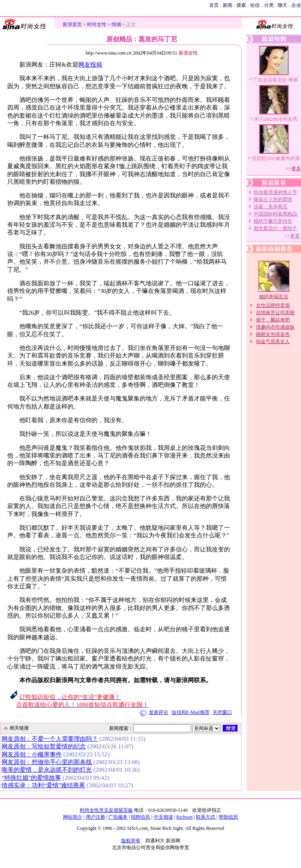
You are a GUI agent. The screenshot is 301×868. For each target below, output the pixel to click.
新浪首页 (72, 24)
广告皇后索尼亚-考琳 (276, 80)
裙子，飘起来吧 (273, 320)
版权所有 (131, 841)
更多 (296, 169)
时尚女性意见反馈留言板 (106, 810)
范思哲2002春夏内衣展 (276, 159)
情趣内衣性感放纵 (275, 327)
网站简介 (73, 817)
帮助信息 (228, 817)
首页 (214, 5)
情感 (116, 24)
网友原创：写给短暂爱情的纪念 (44, 746)
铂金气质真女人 (273, 342)
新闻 (228, 5)
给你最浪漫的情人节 (275, 192)
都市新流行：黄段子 (275, 228)
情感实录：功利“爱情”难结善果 (43, 785)
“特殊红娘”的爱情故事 (31, 778)
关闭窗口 (222, 712)
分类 (269, 5)
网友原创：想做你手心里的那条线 (47, 762)
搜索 (241, 5)
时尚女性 (97, 24)
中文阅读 (163, 817)
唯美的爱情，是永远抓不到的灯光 (47, 770)
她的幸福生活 (274, 297)
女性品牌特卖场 (273, 305)
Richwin (184, 817)
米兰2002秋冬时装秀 (276, 119)
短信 (255, 5)
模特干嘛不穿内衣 (273, 221)
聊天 (283, 5)
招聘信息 (140, 817)
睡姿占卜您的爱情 (273, 199)
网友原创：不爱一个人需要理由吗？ (50, 739)
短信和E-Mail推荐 (191, 712)
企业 (296, 5)
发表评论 (159, 712)
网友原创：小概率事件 (32, 754)
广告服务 (118, 817)
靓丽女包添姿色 (273, 334)
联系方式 (205, 817)
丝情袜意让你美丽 (275, 313)
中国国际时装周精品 (275, 214)
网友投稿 (90, 65)
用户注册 (96, 817)
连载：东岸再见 (270, 207)
